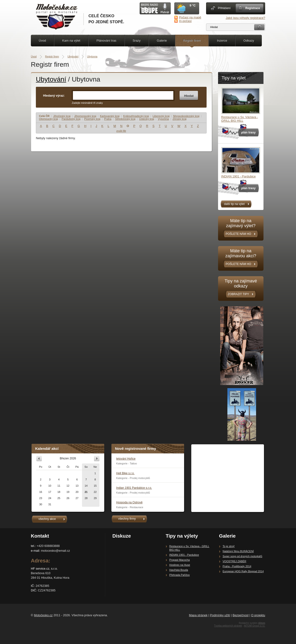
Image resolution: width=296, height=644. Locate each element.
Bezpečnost (241, 615)
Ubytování (73, 57)
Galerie (162, 41)
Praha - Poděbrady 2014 (237, 566)
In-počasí (185, 21)
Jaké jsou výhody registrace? (245, 18)
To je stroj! (229, 546)
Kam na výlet (71, 41)
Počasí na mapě (190, 17)
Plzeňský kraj (92, 119)
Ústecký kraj (147, 119)
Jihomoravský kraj (85, 116)
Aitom (262, 623)
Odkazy (249, 41)
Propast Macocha (180, 560)
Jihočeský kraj (62, 116)
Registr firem (192, 41)
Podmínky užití (220, 615)
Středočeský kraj (125, 119)
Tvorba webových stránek (228, 626)
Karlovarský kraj (110, 116)
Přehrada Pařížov (180, 575)
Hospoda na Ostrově (129, 502)
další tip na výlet (234, 204)
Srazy (137, 41)
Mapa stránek (198, 615)
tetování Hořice (126, 459)
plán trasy (248, 132)
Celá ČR (44, 116)
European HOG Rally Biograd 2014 (243, 571)
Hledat (189, 96)
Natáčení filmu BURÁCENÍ (238, 551)
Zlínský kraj (180, 119)
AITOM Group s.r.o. (255, 626)
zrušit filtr (121, 131)
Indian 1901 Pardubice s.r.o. (134, 488)
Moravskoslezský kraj (186, 116)
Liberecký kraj (161, 116)
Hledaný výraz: (54, 96)
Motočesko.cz (43, 615)
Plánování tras (107, 41)
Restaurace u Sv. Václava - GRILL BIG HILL (240, 119)
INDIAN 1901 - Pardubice (238, 176)
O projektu (258, 615)
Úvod (42, 41)
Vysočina (163, 119)
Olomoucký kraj (48, 119)
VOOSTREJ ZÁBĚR (234, 561)
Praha (108, 119)
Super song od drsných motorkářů (242, 556)
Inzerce (222, 41)
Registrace (253, 8)
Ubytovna (92, 57)
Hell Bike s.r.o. (125, 473)
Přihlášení (224, 8)
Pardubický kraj (71, 119)
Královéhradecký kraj (136, 116)
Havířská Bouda (179, 570)
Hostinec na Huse (180, 565)
